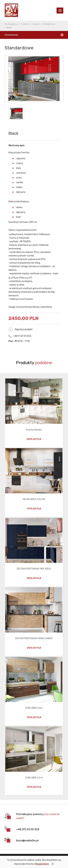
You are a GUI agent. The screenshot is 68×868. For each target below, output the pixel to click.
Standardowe (49, 24)
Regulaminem (42, 864)
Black (9, 28)
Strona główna (11, 24)
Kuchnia (36, 24)
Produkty (25, 24)
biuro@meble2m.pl (27, 840)
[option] (34, 412)
